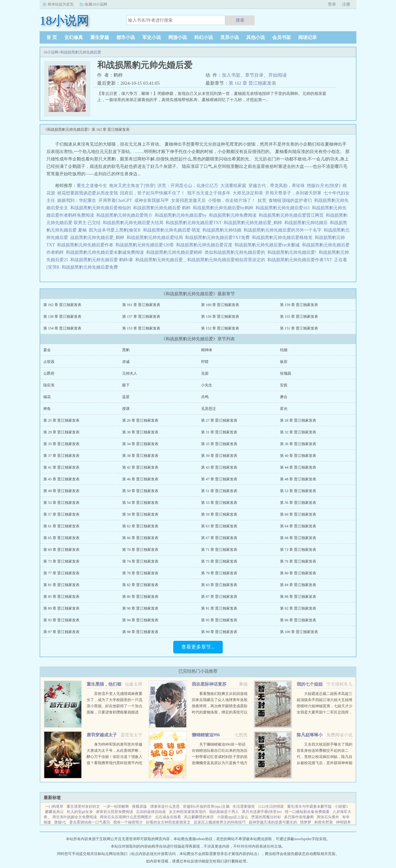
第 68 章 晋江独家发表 (298, 538)
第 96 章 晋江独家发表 (298, 620)
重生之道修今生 (92, 186)
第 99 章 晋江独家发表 (219, 632)
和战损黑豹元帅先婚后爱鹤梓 (175, 252)
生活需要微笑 (244, 806)
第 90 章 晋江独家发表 (140, 608)
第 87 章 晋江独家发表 (219, 597)
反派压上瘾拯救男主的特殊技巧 (220, 822)
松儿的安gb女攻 (80, 812)
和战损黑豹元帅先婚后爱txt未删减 (268, 245)
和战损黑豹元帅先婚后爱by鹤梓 (224, 208)
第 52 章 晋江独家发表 (298, 491)
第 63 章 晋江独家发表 (219, 526)
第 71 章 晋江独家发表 (219, 550)
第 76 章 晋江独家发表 (298, 561)
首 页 (52, 37)
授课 (126, 409)
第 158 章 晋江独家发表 (62, 317)
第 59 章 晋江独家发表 (219, 514)
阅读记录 (308, 37)
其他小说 (256, 37)
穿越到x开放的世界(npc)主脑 (206, 806)
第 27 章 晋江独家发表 (219, 420)
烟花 (47, 397)
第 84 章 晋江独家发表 (298, 585)
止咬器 (49, 362)
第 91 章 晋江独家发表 (219, 608)
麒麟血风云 (54, 812)
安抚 (284, 385)
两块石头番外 (328, 817)
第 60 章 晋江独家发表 (298, 514)
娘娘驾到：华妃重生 (77, 200)
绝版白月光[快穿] (323, 186)
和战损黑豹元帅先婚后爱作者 (86, 245)
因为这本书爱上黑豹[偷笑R (116, 230)
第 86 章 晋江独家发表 (140, 597)
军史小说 (152, 37)
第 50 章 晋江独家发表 (140, 491)
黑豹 (126, 350)
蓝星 (126, 397)
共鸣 (205, 397)
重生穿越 (100, 37)
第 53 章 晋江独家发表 (61, 503)
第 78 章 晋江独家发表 (140, 573)
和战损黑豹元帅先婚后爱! (293, 252)
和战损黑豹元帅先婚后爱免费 (91, 267)
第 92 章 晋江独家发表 (298, 608)
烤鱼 (47, 409)
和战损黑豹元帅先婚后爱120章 (146, 245)
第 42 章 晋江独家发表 (140, 467)
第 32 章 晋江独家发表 (298, 432)
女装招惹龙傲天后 (188, 200)
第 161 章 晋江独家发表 (141, 305)
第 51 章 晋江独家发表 (219, 491)
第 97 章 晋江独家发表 (61, 632)
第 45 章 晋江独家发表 (61, 479)
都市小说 (126, 37)
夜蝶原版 (140, 806)
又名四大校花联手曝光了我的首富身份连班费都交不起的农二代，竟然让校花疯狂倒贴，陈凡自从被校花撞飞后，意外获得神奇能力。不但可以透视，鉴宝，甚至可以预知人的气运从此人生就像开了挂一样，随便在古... (325, 763)
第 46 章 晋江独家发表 (140, 479)
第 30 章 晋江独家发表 (140, 432)
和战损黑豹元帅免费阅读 (234, 215)
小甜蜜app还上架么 (232, 817)
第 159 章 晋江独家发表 (299, 305)
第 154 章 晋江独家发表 (62, 328)
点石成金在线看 (168, 817)
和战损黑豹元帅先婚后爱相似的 (102, 208)
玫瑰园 (286, 373)
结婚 (284, 350)
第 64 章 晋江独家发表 (298, 526)
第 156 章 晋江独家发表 (220, 317)
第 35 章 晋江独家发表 (219, 444)
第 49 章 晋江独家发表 (61, 491)
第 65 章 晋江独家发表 (61, 538)
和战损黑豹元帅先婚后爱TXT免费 (218, 238)
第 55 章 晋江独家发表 (219, 503)
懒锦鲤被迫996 (206, 735)
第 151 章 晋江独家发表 (299, 328)
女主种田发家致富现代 (187, 812)
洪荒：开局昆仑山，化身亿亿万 (188, 186)
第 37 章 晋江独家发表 (61, 456)
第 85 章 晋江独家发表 (61, 597)
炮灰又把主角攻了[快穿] (132, 186)
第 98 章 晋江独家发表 (140, 632)
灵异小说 (230, 37)
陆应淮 (49, 385)
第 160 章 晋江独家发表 (220, 305)
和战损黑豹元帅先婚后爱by (182, 215)
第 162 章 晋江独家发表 (252, 83)
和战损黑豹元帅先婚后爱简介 (125, 215)
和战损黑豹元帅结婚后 (307, 223)
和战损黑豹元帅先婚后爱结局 (156, 238)
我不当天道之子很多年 (209, 193)
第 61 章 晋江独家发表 (61, 526)
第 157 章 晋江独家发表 (141, 317)
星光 (284, 409)
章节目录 (254, 75)
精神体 (207, 350)
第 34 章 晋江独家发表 (140, 444)
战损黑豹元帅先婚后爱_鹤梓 (98, 238)
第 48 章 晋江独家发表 (298, 479)
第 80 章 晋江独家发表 (298, 573)
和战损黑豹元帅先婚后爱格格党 (283, 238)
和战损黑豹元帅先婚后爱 (81, 52)
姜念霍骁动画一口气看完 (90, 822)
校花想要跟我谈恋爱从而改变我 (88, 193)
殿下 (126, 385)
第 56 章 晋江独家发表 (298, 503)
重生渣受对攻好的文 (83, 806)
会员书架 (282, 37)
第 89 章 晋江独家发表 (61, 608)
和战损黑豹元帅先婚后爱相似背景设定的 (227, 260)
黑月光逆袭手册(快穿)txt (262, 812)
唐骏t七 (60, 822)
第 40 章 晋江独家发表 (298, 456)
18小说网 (51, 52)
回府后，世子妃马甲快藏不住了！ (153, 193)
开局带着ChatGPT (115, 200)
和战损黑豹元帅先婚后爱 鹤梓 (163, 208)
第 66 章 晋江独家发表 (140, 538)
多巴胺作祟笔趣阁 (299, 817)
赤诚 (126, 362)
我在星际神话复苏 (209, 684)
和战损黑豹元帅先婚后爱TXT (195, 223)
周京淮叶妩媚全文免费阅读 (75, 817)
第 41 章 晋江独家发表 (61, 467)
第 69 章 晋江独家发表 (61, 550)
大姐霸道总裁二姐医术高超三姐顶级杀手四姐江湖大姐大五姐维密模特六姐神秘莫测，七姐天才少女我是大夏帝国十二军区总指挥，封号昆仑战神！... (325, 706)
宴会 (47, 350)
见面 (205, 373)
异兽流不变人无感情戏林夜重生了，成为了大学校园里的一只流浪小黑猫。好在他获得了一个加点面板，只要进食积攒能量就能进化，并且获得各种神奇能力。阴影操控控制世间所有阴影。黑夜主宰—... (114, 712)
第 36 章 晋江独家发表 (298, 444)
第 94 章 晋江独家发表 (140, 620)
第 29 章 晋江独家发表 (61, 432)
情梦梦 (306, 822)
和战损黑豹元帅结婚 (223, 230)
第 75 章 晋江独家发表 (219, 561)
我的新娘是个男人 (224, 812)
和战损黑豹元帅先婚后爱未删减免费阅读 (106, 252)
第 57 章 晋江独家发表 (61, 514)
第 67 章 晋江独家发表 (219, 538)
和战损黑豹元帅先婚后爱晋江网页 (292, 215)
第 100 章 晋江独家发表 (299, 632)
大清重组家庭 (233, 186)
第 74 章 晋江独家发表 (140, 561)
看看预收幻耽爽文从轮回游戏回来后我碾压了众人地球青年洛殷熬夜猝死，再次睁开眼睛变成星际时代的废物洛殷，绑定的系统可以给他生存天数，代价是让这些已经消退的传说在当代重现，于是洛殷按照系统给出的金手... (220, 712)
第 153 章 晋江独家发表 (141, 328)
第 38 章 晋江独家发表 (140, 456)
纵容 (284, 362)
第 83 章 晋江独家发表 (219, 585)
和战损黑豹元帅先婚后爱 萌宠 (173, 230)
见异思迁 (209, 409)
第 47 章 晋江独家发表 (219, 479)
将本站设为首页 (61, 4)
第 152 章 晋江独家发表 (220, 328)
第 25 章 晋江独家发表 (61, 420)
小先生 (207, 385)
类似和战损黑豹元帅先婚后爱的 (236, 252)
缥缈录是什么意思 (165, 806)
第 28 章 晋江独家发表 (298, 420)
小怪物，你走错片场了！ (232, 200)
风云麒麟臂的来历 (199, 817)
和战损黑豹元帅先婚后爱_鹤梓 (254, 223)
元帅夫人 (130, 373)
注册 (346, 4)
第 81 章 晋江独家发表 (61, 585)
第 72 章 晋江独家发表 (298, 550)
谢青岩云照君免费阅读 (114, 812)
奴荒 (262, 200)
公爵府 (49, 373)
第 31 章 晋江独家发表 (219, 432)
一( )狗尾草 (54, 806)
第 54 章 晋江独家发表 (140, 503)
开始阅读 (278, 75)
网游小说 (178, 37)
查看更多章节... (198, 647)
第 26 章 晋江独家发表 (140, 420)
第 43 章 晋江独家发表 (219, 467)
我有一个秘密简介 (128, 822)
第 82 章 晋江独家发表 (140, 585)
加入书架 (231, 75)
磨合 (284, 397)
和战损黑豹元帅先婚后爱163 (284, 208)
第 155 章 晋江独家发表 (299, 317)
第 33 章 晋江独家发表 (61, 444)
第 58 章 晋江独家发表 (140, 514)
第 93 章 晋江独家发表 (61, 620)
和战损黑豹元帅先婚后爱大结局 (134, 223)
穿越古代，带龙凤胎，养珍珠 (277, 186)
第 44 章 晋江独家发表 (298, 467)
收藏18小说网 (96, 4)
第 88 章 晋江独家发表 (298, 597)
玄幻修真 (74, 37)
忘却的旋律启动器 (151, 812)
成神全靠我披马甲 (152, 200)
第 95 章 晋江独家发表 (219, 620)
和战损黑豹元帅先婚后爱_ (161, 260)
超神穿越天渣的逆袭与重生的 (273, 822)
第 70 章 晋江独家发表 (140, 550)
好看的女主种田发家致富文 (168, 822)
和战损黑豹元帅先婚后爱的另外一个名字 (284, 230)
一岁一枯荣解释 (116, 806)
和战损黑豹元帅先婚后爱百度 (205, 245)
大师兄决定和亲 (248, 193)
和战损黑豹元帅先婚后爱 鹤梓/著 (103, 260)
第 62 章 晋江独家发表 (140, 526)
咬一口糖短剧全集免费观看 (307, 812)
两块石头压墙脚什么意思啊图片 (126, 817)
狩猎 (205, 362)
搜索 (240, 20)
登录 (332, 4)
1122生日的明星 (271, 806)
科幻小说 (204, 37)
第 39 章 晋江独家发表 (219, 456)
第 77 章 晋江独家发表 (61, 573)
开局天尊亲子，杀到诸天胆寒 (293, 193)
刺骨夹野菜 (324, 822)
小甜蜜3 (341, 806)
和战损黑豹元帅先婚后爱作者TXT (301, 260)
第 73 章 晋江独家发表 (61, 561)
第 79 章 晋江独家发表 (219, 573)
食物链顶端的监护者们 (290, 200)
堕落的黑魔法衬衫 (266, 817)
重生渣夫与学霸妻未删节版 (309, 806)
